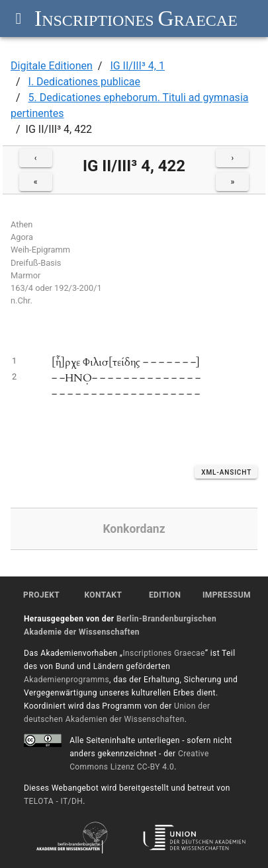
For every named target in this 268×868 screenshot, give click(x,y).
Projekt (41, 595)
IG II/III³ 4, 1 (137, 66)
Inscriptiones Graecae (163, 653)
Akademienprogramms (67, 680)
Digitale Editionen (52, 66)
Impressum (227, 595)
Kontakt (103, 595)
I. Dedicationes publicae (84, 82)
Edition (165, 595)
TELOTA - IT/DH (53, 801)
